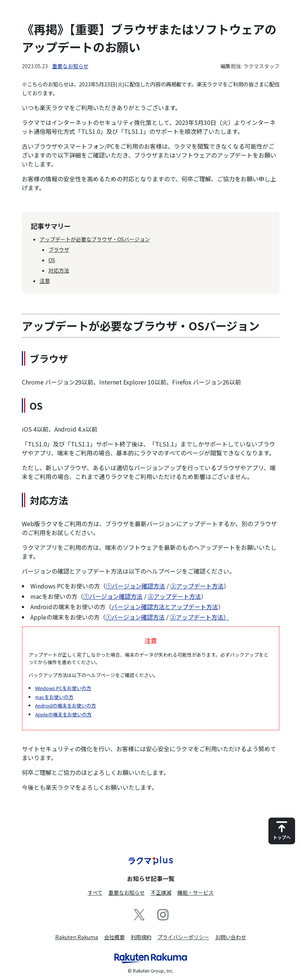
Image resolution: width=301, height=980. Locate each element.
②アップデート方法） (200, 617)
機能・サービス (195, 892)
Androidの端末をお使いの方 (66, 705)
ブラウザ (59, 250)
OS (52, 260)
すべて (95, 892)
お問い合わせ (231, 937)
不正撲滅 (161, 892)
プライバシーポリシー (183, 937)
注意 (45, 281)
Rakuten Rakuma (77, 937)
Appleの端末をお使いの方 (63, 714)
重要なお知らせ (70, 66)
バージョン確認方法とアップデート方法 (165, 607)
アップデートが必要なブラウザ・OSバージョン (95, 239)
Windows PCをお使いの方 (63, 688)
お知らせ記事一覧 (151, 878)
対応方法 (59, 270)
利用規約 (141, 937)
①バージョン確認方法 (136, 586)
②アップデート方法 (197, 586)
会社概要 (114, 937)
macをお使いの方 (54, 697)
